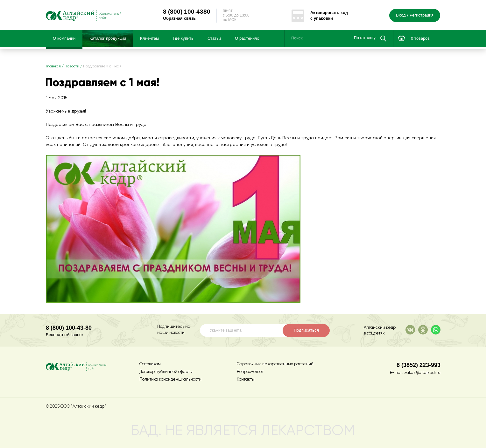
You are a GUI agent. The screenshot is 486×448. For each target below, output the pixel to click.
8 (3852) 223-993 (419, 365)
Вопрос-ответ (250, 372)
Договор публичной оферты (166, 372)
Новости (72, 66)
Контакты (246, 379)
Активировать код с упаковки (329, 15)
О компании (64, 38)
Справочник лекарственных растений (275, 364)
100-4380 (187, 11)
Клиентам (149, 38)
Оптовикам (150, 364)
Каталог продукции (108, 38)
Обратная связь (179, 18)
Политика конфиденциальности (170, 379)
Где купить (183, 38)
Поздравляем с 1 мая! (103, 66)
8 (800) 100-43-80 (69, 328)
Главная (53, 66)
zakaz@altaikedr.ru (422, 373)
